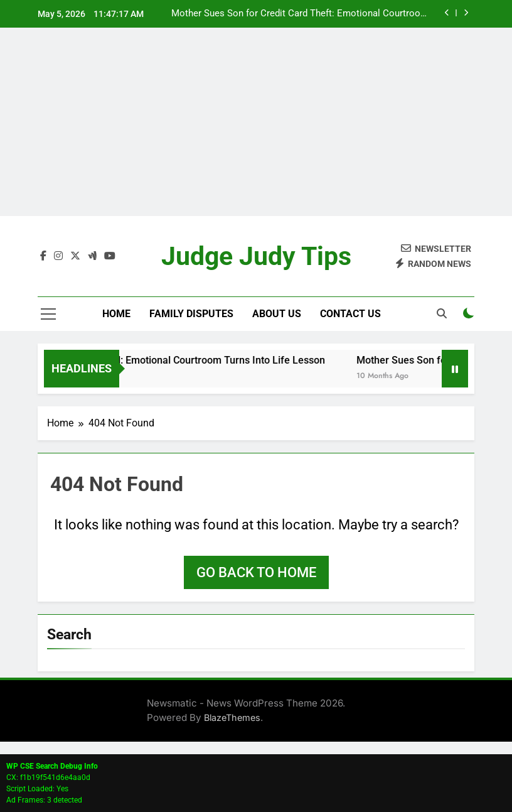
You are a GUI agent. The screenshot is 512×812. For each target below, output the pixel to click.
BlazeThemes (232, 717)
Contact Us (350, 314)
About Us (277, 314)
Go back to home (256, 572)
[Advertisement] (256, 122)
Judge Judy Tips (256, 256)
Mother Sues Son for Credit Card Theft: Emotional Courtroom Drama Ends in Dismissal (300, 14)
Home (116, 314)
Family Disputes (191, 314)
